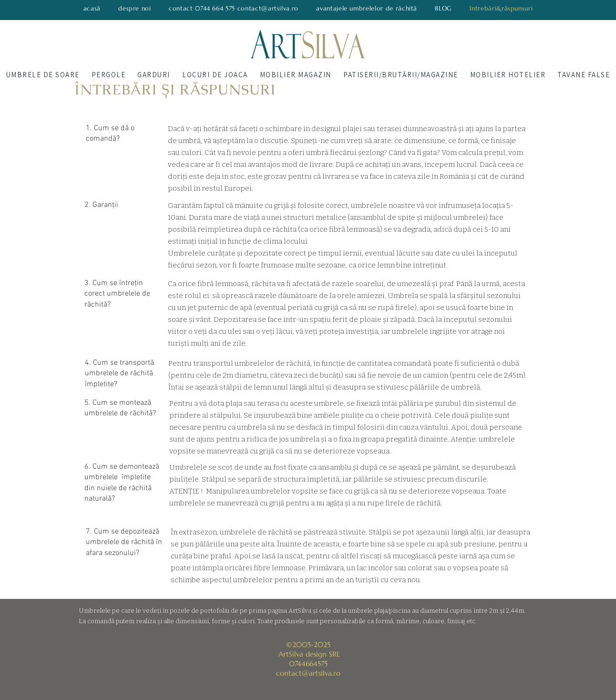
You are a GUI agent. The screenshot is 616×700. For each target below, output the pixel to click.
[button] (43, 75)
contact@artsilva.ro (308, 673)
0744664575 (308, 664)
